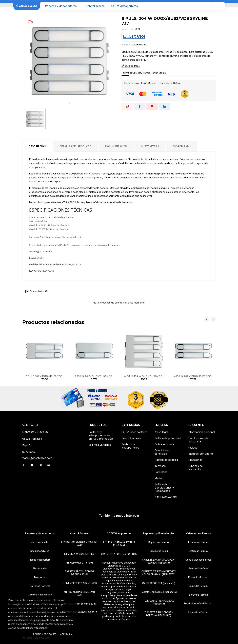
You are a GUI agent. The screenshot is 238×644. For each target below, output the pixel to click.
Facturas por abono (200, 454)
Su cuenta (196, 425)
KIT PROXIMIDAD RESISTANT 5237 (79, 593)
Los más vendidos (100, 445)
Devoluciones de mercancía (198, 440)
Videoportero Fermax (198, 533)
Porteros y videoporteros (62, 6)
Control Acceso (79, 533)
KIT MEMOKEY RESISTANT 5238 (79, 583)
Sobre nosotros (164, 444)
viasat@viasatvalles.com (37, 458)
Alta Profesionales (166, 497)
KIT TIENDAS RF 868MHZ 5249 (79, 604)
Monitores (40, 577)
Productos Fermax (198, 577)
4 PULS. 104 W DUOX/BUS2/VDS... (144, 378)
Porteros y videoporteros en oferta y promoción (101, 435)
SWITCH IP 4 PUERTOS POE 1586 (119, 554)
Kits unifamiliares (40, 551)
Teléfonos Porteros (40, 586)
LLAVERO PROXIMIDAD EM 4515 (79, 612)
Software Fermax (198, 595)
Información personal (201, 432)
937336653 (29, 452)
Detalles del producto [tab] (75, 146)
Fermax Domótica (198, 568)
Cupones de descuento (195, 468)
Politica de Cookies (45, 634)
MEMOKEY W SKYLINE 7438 (79, 554)
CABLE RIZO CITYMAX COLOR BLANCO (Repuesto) (159, 561)
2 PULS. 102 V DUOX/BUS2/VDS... (45, 378)
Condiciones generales (162, 452)
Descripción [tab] (37, 146)
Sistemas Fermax (198, 551)
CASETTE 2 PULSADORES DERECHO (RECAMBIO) (159, 614)
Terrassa (160, 466)
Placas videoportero (40, 560)
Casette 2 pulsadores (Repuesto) (159, 592)
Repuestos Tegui (159, 551)
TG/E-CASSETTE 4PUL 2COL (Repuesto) (159, 602)
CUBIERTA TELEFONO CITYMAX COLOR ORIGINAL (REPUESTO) (159, 573)
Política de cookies (166, 460)
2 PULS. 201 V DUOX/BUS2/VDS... (94, 378)
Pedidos (192, 448)
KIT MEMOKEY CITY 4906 (79, 563)
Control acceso (95, 6)
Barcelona (161, 472)
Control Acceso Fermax (198, 560)
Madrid (159, 478)
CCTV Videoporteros (124, 6)
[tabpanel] (69, 62)
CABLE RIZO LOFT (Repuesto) (159, 583)
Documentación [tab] (116, 146)
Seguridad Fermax (198, 586)
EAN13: (125, 45)
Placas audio (40, 568)
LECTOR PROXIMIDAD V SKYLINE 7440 (79, 544)
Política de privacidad (168, 438)
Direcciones (195, 460)
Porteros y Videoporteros (40, 533)
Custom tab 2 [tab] (182, 146)
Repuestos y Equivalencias (159, 533)
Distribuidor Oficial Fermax (198, 604)
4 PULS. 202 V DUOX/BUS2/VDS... (193, 378)
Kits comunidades (40, 542)
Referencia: (128, 29)
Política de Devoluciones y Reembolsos (164, 488)
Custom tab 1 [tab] (150, 146)
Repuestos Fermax (159, 542)
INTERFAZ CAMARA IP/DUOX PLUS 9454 (119, 544)
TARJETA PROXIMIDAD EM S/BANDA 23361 (79, 573)
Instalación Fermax (198, 542)
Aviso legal (161, 432)
